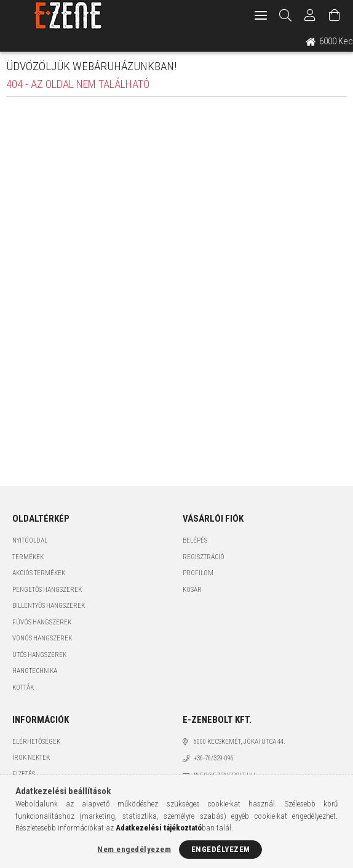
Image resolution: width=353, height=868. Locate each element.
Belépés (195, 540)
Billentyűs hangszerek (49, 606)
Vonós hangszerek (42, 638)
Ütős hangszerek (39, 655)
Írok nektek (31, 758)
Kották (23, 687)
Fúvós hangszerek (42, 622)
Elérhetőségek (36, 742)
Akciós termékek (39, 573)
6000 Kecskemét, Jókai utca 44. (240, 742)
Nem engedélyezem (134, 849)
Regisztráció (204, 557)
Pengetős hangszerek (47, 590)
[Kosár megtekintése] (335, 15)
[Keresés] (286, 15)
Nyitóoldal (30, 540)
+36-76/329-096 (214, 758)
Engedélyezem (221, 849)
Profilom (198, 573)
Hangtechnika (35, 671)
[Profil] (310, 15)
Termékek (28, 557)
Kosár (192, 590)
